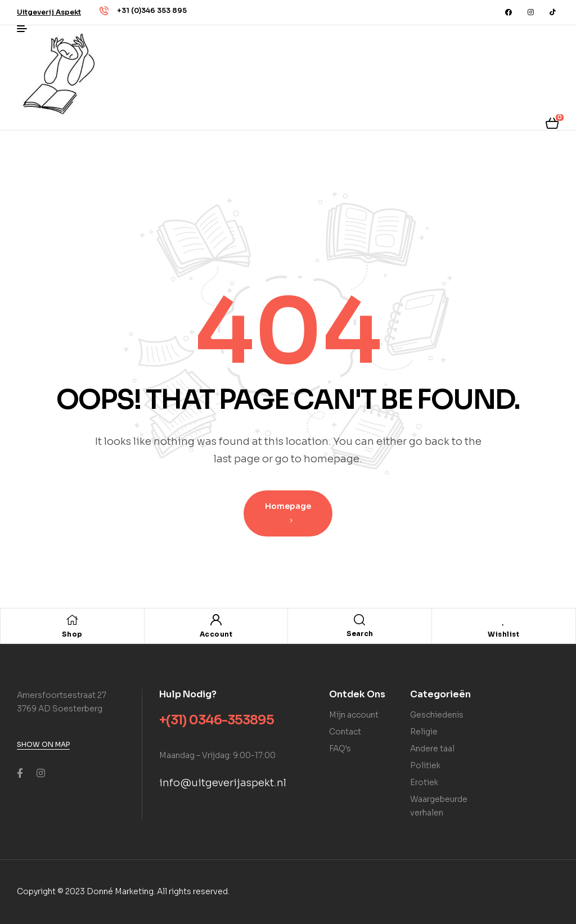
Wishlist (503, 634)
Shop (72, 634)
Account (216, 634)
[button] (49, 12)
